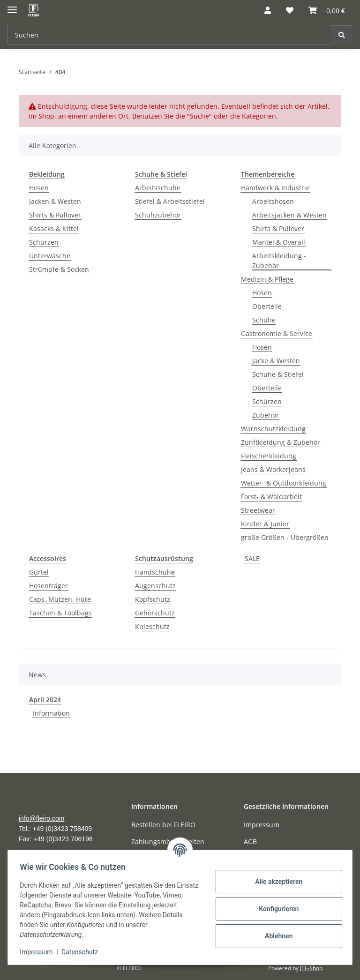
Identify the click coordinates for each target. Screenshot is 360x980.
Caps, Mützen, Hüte (60, 599)
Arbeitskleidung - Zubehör (279, 261)
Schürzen (44, 242)
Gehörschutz (155, 613)
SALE (252, 558)
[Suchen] (169, 35)
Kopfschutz (153, 599)
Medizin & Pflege (267, 279)
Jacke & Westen (276, 361)
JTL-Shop (311, 968)
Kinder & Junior (265, 524)
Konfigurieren (275, 909)
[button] (268, 10)
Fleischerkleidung (269, 456)
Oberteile (267, 306)
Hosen (39, 188)
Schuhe (264, 320)
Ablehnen (275, 936)
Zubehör (266, 415)
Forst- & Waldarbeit (271, 497)
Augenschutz (155, 586)
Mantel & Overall (279, 242)
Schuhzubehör (158, 215)
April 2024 (45, 699)
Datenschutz (83, 952)
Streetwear (258, 510)
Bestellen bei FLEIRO (163, 825)
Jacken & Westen (55, 201)
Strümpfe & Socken (59, 269)
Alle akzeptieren (275, 882)
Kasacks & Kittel (54, 228)
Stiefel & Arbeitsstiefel (170, 201)
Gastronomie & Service (277, 333)
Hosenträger (49, 586)
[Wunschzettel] (290, 10)
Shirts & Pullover (55, 215)
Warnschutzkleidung (273, 429)
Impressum (39, 952)
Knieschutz (152, 626)
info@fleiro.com (41, 818)
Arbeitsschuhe (158, 188)
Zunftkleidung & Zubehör (281, 442)
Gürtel (39, 572)
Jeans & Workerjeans (273, 469)
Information (51, 713)
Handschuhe (155, 572)
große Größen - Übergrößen (285, 537)
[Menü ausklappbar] (12, 6)
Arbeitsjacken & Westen (289, 215)
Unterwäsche (50, 256)
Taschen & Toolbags (60, 613)
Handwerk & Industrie (275, 188)
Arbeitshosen (273, 201)
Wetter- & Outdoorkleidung (284, 483)
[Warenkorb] (327, 10)
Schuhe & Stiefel (278, 374)
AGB (250, 842)
